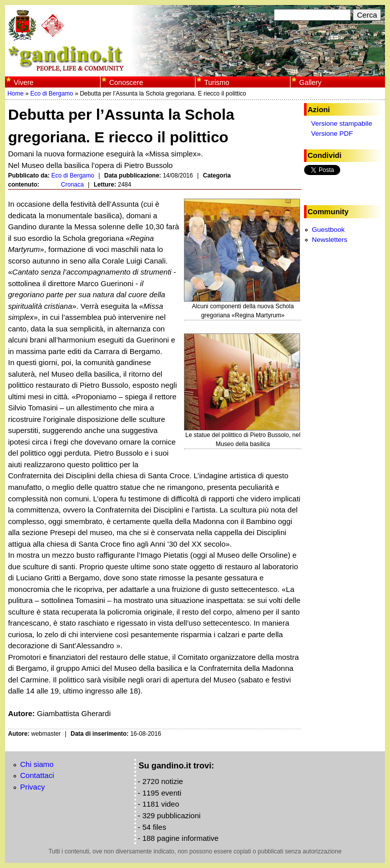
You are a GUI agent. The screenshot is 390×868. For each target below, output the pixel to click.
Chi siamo (37, 764)
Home (16, 94)
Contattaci (37, 775)
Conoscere (126, 82)
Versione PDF (332, 134)
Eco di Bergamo (52, 94)
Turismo (217, 82)
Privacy (32, 787)
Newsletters (329, 240)
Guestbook (328, 230)
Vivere (23, 82)
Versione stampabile (342, 123)
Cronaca (72, 185)
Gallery (310, 82)
